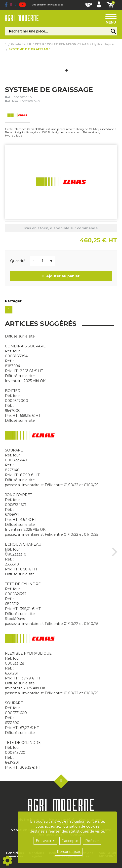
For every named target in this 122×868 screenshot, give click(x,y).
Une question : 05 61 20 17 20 (47, 5)
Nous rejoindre (89, 5)
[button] (99, 5)
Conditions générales (15, 855)
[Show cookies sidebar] (7, 861)
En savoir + (45, 841)
